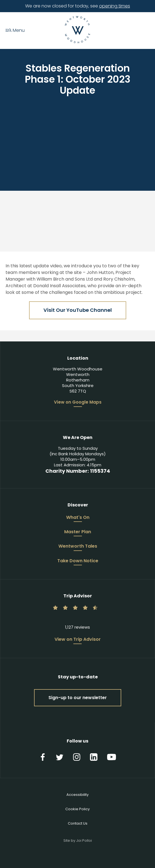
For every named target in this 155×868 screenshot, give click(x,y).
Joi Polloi (84, 840)
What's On (78, 518)
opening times (115, 6)
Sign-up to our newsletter (78, 698)
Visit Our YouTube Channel (78, 310)
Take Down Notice (78, 561)
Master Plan (78, 532)
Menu (15, 31)
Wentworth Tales (78, 547)
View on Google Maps (78, 402)
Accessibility (77, 795)
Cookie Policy (77, 809)
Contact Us (78, 823)
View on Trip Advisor (78, 640)
